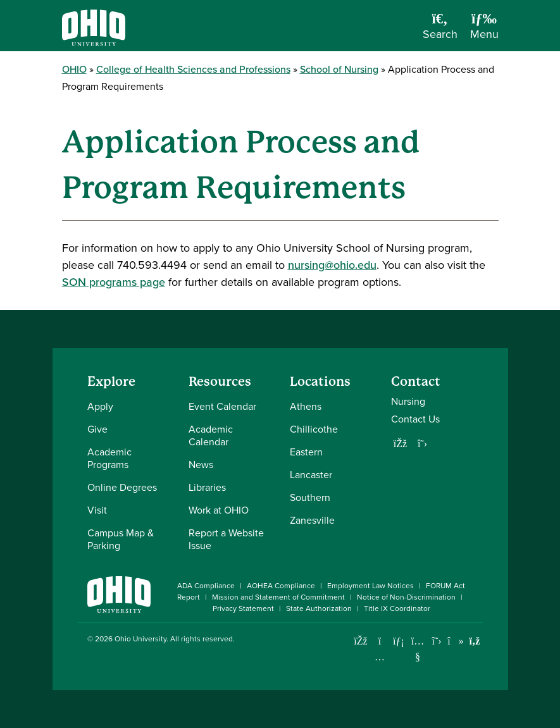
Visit (97, 510)
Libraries (207, 487)
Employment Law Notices (370, 586)
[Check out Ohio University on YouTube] (418, 649)
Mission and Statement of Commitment (278, 597)
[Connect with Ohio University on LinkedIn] (399, 641)
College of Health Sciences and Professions (193, 69)
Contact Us (415, 419)
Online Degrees (122, 487)
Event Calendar (222, 406)
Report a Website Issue (226, 539)
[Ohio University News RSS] (475, 641)
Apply (100, 406)
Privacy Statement (243, 608)
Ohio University (140, 639)
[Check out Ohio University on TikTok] (456, 641)
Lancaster (311, 475)
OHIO (74, 69)
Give (97, 429)
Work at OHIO (219, 510)
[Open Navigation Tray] (484, 30)
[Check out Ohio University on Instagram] (380, 657)
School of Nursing (339, 69)
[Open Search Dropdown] (440, 30)
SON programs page (114, 282)
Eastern (306, 452)
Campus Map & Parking (121, 539)
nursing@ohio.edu (332, 265)
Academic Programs (109, 458)
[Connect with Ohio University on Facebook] (361, 641)
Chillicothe (314, 429)
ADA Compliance (206, 586)
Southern (310, 497)
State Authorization (319, 608)
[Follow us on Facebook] (401, 443)
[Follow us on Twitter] (423, 443)
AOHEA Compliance (281, 586)
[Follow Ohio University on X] (437, 641)
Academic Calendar (211, 435)
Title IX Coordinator (397, 608)
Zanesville (312, 520)
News (201, 465)
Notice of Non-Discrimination (406, 597)
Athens (306, 406)
